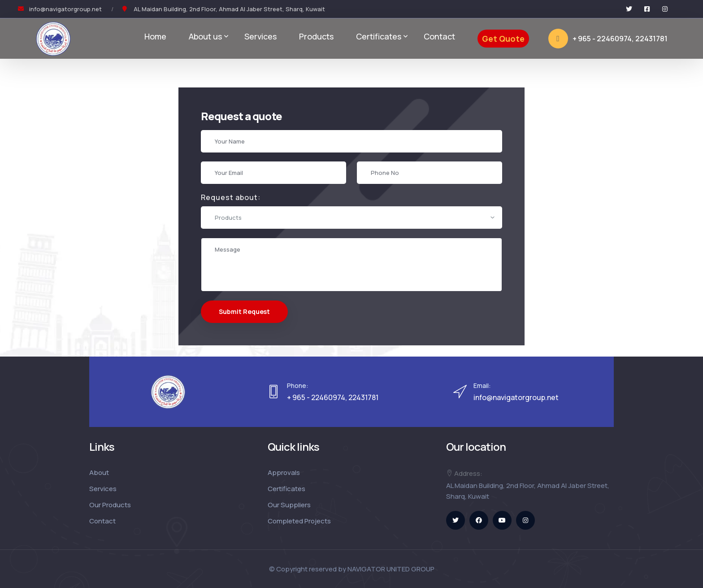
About (99, 473)
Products (316, 36)
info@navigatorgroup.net (65, 9)
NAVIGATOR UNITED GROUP (391, 569)
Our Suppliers (289, 505)
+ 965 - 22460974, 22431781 (608, 39)
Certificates (379, 36)
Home (155, 36)
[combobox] (351, 218)
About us (205, 36)
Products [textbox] (228, 218)
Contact (439, 36)
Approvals (284, 473)
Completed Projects (299, 521)
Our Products (110, 505)
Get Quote (503, 39)
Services (260, 36)
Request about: (230, 197)
